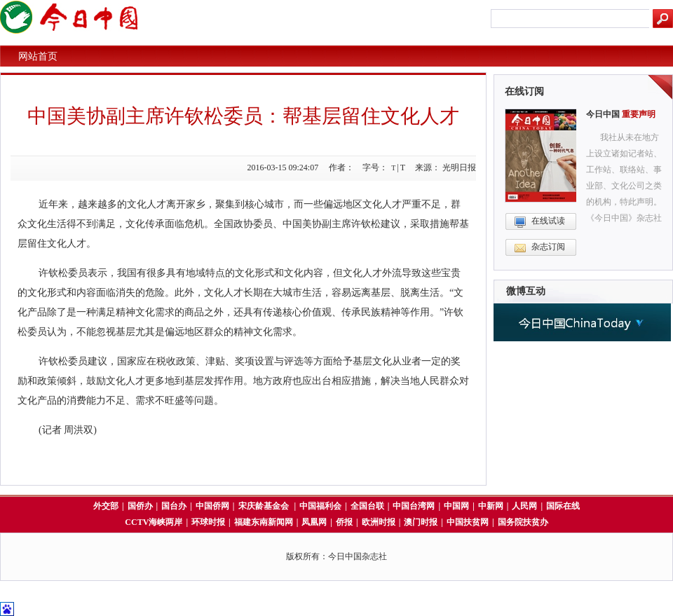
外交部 (106, 506)
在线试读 (548, 221)
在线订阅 (524, 91)
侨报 (344, 522)
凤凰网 (314, 522)
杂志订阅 (548, 247)
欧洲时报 (379, 522)
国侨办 (140, 506)
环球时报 (208, 522)
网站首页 (38, 56)
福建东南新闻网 (264, 522)
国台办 (174, 506)
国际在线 (563, 506)
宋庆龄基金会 (265, 506)
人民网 (524, 506)
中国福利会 (320, 506)
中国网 (456, 506)
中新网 (491, 506)
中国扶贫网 (468, 522)
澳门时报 (421, 522)
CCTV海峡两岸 (154, 522)
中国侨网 (212, 506)
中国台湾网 (414, 506)
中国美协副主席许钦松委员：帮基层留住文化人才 (243, 116)
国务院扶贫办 (523, 522)
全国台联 (367, 506)
